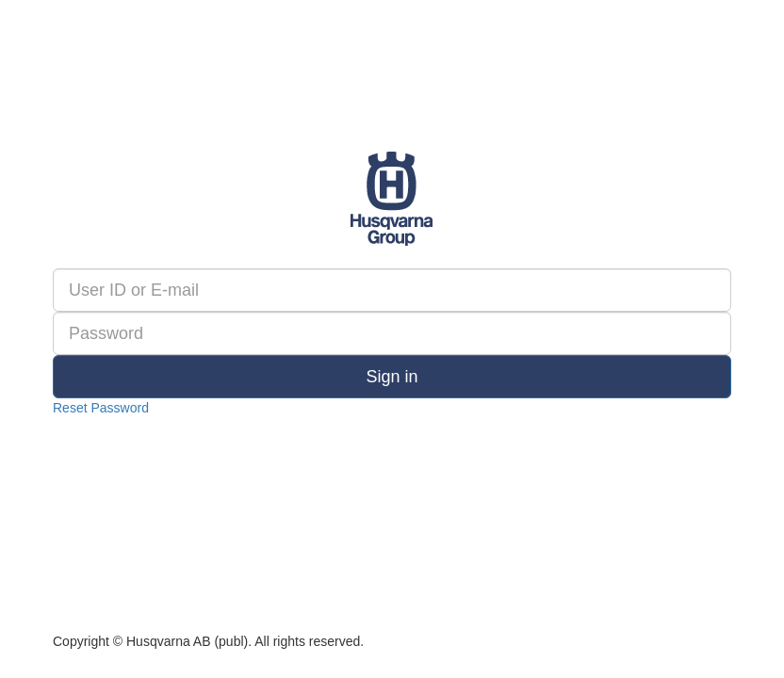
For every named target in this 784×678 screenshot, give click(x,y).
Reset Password (101, 408)
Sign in (392, 377)
